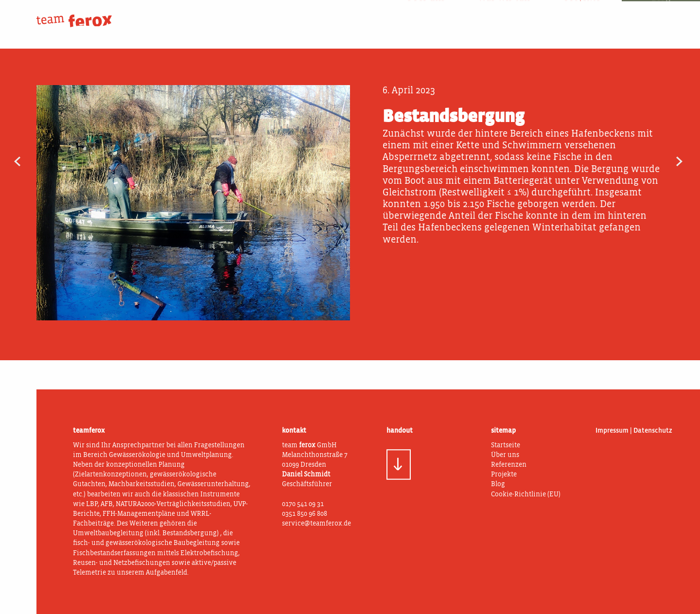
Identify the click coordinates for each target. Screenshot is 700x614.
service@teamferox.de (316, 524)
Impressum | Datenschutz (634, 431)
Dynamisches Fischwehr (38, 162)
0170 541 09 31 (303, 504)
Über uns (426, 14)
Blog (661, 14)
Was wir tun (504, 14)
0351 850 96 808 (305, 514)
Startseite (506, 445)
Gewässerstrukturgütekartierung (662, 162)
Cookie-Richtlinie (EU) (526, 494)
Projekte (582, 14)
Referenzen (509, 465)
